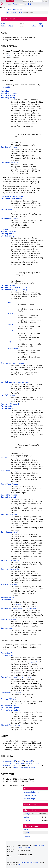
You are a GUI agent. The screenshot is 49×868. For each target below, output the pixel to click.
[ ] (10, 404)
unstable (27, 820)
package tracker (30, 795)
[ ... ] (16, 287)
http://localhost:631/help (25, 768)
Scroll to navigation (10, 19)
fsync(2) (20, 604)
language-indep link (31, 792)
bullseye (10, 13)
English (26, 833)
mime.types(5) (35, 763)
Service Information (14, 10)
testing (26, 817)
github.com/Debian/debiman (30, 862)
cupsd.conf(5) (9, 763)
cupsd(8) (6, 55)
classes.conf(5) (9, 761)
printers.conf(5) (10, 765)
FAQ (30, 4)
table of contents (31, 804)
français (27, 836)
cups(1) (21, 761)
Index (9, 4)
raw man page (29, 799)
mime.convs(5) (22, 763)
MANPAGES (10, 1)
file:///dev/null (33, 662)
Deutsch (27, 829)
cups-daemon (18, 13)
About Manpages (20, 4)
